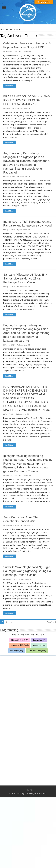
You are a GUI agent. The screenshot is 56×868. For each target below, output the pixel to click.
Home (4, 29)
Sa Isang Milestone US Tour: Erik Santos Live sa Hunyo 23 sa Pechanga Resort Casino (25, 278)
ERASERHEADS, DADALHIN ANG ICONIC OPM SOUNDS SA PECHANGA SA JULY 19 (27, 100)
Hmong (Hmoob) (39, 640)
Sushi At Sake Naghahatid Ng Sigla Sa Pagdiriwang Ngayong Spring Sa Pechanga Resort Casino (27, 571)
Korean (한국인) (39, 645)
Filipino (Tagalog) (17, 651)
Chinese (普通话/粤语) (19, 640)
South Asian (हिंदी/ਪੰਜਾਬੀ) (20, 645)
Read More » (10, 86)
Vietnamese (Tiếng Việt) (37, 651)
